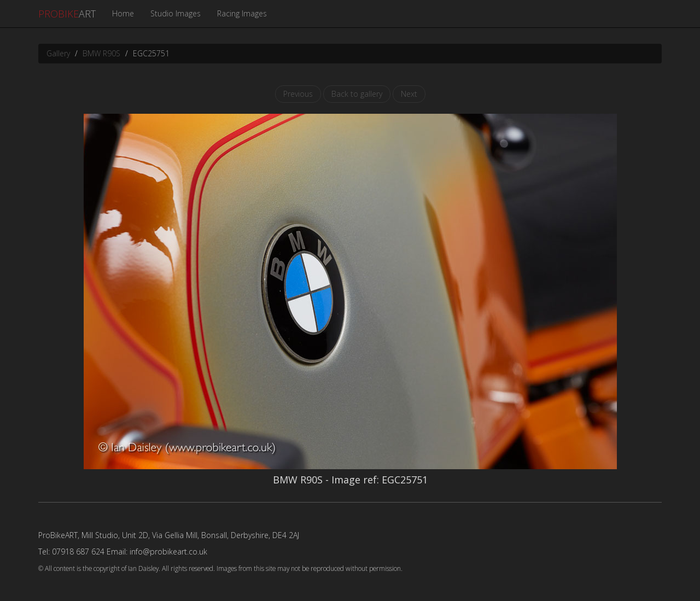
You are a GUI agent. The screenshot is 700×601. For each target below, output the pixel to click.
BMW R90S (101, 53)
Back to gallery (357, 94)
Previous (298, 94)
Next (409, 94)
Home (123, 13)
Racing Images (242, 13)
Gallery (58, 53)
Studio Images (176, 13)
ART (67, 14)
